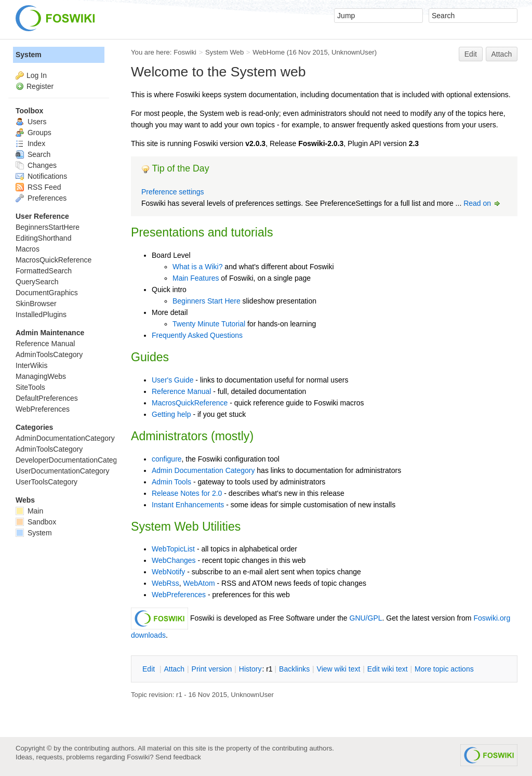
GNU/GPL (366, 618)
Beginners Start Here (207, 301)
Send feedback (178, 757)
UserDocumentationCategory (63, 471)
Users (31, 122)
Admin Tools (171, 482)
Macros (28, 249)
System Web (224, 52)
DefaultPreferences (47, 398)
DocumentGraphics (47, 293)
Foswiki (185, 52)
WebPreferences (179, 595)
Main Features (196, 278)
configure (167, 459)
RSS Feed (38, 187)
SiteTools (30, 387)
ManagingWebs (41, 376)
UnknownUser (353, 52)
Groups (34, 133)
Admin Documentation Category (203, 470)
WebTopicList (173, 549)
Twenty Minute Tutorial (209, 324)
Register (40, 86)
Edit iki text (388, 669)
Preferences (41, 198)
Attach (502, 54)
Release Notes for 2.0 (187, 493)
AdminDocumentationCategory (65, 438)
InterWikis (31, 365)
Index (30, 143)
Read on (482, 203)
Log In (37, 75)
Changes (36, 165)
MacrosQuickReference (190, 403)
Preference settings (173, 192)
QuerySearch (37, 282)
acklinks (294, 669)
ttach (174, 669)
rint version (212, 669)
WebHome (269, 52)
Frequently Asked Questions (197, 335)
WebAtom (199, 583)
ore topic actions (444, 669)
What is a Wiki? (197, 267)
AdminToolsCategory (49, 354)
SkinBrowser (36, 304)
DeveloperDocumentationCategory (71, 460)
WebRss (165, 583)
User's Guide (172, 380)
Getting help (171, 414)
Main (29, 511)
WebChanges (174, 560)
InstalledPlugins (41, 314)
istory (250, 669)
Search (33, 154)
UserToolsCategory (46, 482)
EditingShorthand (43, 238)
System (29, 55)
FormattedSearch (44, 271)
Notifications (41, 176)
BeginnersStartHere (48, 227)
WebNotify (168, 572)
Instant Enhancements (188, 505)
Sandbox (36, 522)
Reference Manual (181, 391)
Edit (471, 54)
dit (150, 669)
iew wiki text (339, 669)
